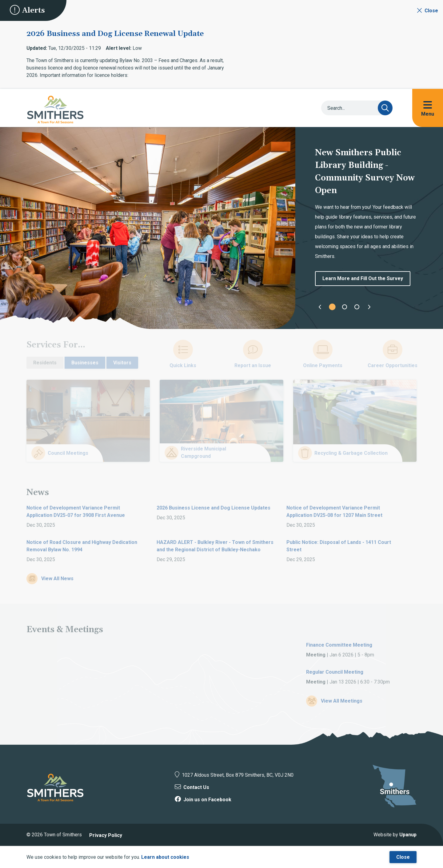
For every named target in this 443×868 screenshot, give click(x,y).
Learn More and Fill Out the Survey (363, 278)
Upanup (408, 835)
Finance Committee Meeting (339, 645)
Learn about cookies (165, 857)
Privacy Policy (106, 835)
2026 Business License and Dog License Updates (214, 508)
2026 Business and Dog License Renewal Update (115, 34)
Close (403, 857)
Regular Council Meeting (335, 672)
